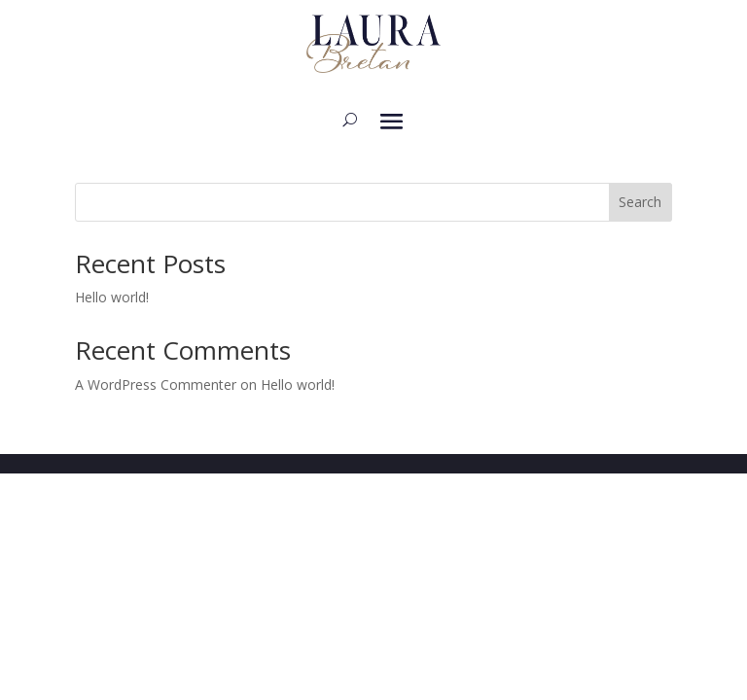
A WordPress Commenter (156, 385)
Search (640, 202)
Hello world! (112, 297)
